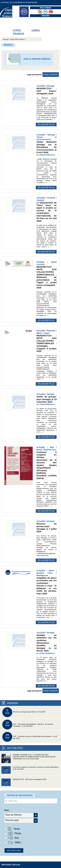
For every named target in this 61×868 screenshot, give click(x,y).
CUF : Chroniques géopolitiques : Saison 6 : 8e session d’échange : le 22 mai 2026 (28, 725)
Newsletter (45, 16)
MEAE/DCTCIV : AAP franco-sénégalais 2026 (24, 783)
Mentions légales (11, 865)
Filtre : (7, 810)
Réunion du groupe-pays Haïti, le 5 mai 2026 (24, 712)
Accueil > (7, 39)
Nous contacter (45, 8)
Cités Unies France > (18, 39)
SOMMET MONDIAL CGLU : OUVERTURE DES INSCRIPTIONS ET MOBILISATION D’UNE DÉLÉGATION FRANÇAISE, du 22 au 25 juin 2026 (28, 759)
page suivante (51, 75)
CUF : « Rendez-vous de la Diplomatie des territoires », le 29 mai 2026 (30, 737)
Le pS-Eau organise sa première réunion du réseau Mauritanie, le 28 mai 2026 (30, 771)
